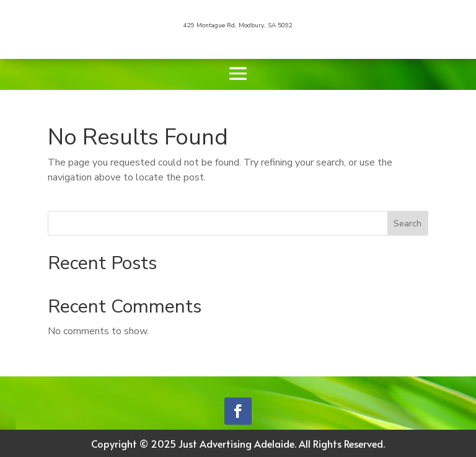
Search (408, 224)
